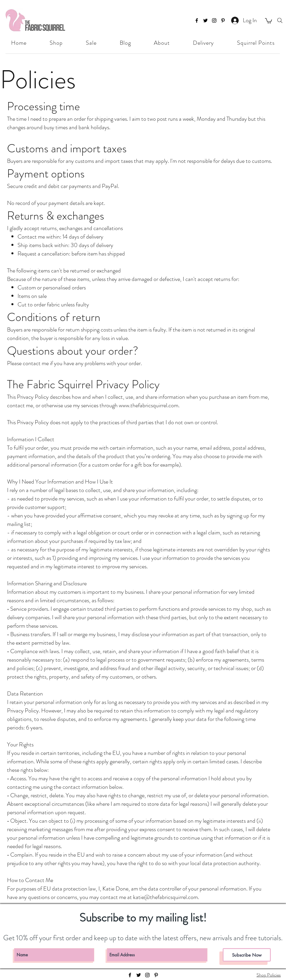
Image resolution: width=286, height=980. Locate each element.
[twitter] (205, 20)
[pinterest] (223, 20)
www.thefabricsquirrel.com (149, 405)
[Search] (280, 20)
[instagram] (214, 20)
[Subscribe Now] (247, 955)
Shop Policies (269, 975)
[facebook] (197, 20)
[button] (268, 20)
